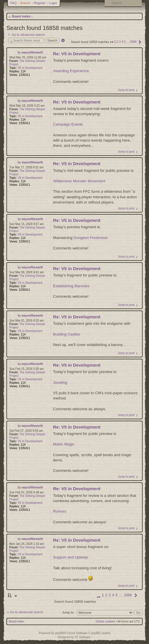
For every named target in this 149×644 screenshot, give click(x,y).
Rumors (60, 511)
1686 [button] (133, 42)
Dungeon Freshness (91, 238)
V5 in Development (30, 68)
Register (40, 3)
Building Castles (67, 334)
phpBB (59, 633)
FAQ (13, 3)
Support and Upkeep (70, 557)
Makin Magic (64, 444)
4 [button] (122, 42)
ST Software (83, 637)
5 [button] (125, 42)
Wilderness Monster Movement (79, 181)
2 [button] (118, 42)
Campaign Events (68, 124)
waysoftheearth (32, 52)
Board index (21, 16)
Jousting (60, 382)
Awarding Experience (71, 71)
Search (25, 3)
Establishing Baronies (71, 286)
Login (53, 3)
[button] (112, 42)
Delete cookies (106, 621)
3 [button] (120, 42)
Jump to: (68, 612)
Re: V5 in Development (77, 54)
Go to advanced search (27, 612)
